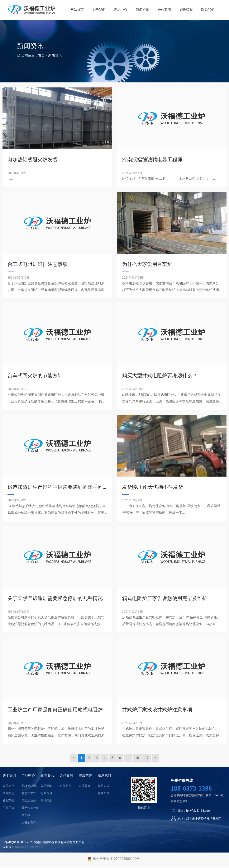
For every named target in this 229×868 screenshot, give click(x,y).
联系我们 (208, 10)
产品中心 (122, 10)
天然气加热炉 (30, 809)
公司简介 (8, 787)
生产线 (26, 816)
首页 (41, 57)
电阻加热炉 (29, 802)
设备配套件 (29, 824)
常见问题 (46, 802)
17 (147, 759)
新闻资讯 (144, 10)
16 (137, 759)
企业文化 (8, 794)
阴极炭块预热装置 (31, 787)
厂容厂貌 (8, 809)
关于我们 (101, 10)
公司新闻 (46, 787)
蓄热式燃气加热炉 (31, 794)
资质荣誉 (187, 10)
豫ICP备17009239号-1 (29, 848)
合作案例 (165, 10)
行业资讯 (46, 794)
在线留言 (104, 794)
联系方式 (104, 787)
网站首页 (79, 10)
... (128, 759)
